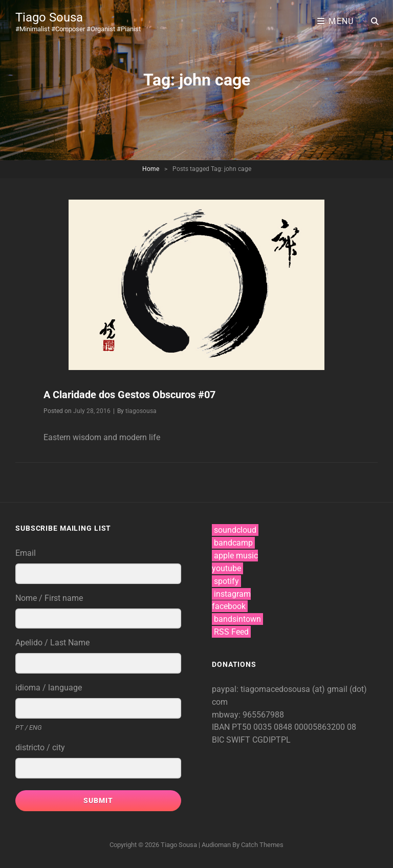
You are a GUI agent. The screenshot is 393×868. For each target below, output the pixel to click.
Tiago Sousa (49, 17)
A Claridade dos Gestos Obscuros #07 (129, 395)
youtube (226, 568)
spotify (226, 581)
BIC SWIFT (232, 740)
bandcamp (233, 543)
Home (151, 169)
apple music (236, 556)
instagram (232, 594)
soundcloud (235, 530)
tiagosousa (141, 411)
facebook (229, 606)
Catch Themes (262, 845)
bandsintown (237, 619)
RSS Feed (231, 632)
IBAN (222, 727)
